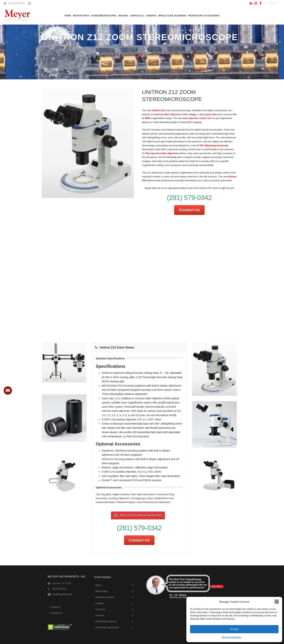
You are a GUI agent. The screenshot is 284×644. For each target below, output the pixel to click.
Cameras (151, 16)
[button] (277, 602)
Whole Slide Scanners (172, 16)
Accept (234, 629)
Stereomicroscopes (104, 16)
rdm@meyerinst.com (62, 594)
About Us (55, 607)
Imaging (123, 16)
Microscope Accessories (204, 16)
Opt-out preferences (231, 637)
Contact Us (189, 210)
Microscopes (81, 16)
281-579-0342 (59, 589)
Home (68, 16)
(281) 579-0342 (16, 3)
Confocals (137, 16)
